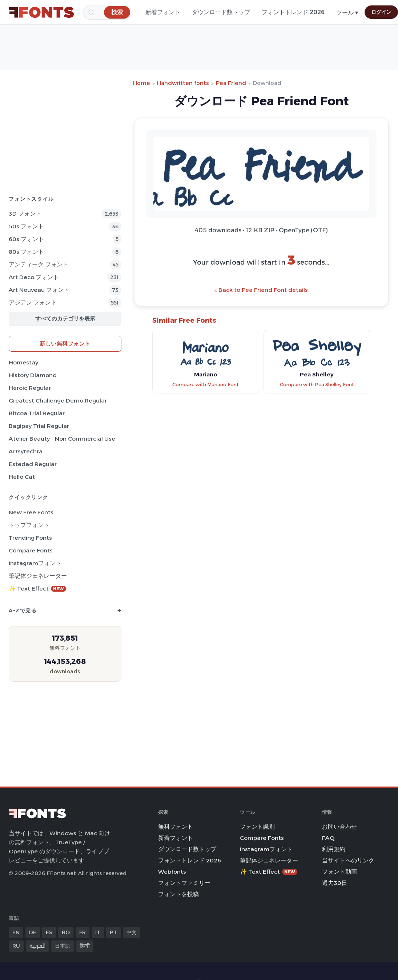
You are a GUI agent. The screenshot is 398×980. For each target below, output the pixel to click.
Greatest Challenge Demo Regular (58, 401)
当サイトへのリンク (348, 860)
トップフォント (29, 525)
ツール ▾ (347, 13)
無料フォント (176, 827)
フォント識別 (257, 827)
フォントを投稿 (178, 894)
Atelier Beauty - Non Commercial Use (62, 439)
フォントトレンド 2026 (293, 12)
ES (49, 932)
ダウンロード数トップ (221, 12)
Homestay (23, 362)
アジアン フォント (33, 303)
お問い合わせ (339, 827)
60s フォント (26, 239)
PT (113, 932)
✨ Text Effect (37, 589)
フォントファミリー (184, 883)
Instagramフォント (35, 563)
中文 (132, 932)
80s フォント (26, 252)
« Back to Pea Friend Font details (261, 290)
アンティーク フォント (39, 264)
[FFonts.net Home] (41, 12)
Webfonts (172, 872)
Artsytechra (26, 451)
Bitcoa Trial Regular (37, 413)
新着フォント (163, 12)
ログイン (381, 12)
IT (98, 932)
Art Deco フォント (34, 277)
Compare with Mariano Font (206, 385)
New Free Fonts (31, 512)
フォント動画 (339, 872)
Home (142, 83)
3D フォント (25, 214)
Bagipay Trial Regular (39, 426)
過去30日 (335, 883)
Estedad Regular (33, 464)
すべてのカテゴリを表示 (65, 318)
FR (83, 932)
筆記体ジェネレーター (38, 576)
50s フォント (26, 226)
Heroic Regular (30, 388)
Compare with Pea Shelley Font (317, 385)
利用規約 (334, 849)
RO (66, 932)
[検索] (117, 12)
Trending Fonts (30, 538)
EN (16, 932)
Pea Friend (231, 83)
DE (33, 932)
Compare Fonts (31, 550)
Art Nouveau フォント (39, 290)
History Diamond (33, 375)
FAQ (328, 838)
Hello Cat (22, 477)
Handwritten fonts (183, 83)
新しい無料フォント (65, 344)
